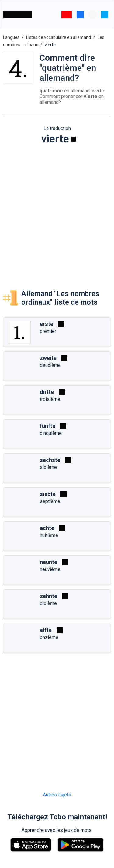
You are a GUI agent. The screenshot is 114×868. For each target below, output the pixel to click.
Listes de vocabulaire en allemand (59, 37)
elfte (46, 630)
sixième (48, 467)
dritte (47, 392)
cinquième (51, 433)
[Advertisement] (57, 211)
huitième (49, 535)
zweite (48, 358)
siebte (48, 494)
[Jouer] (73, 139)
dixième (48, 603)
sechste (50, 460)
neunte (48, 562)
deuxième (50, 365)
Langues (11, 37)
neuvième (50, 569)
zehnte (48, 596)
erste (47, 324)
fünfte (48, 426)
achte (47, 528)
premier (48, 331)
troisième (50, 399)
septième (50, 501)
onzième (49, 637)
